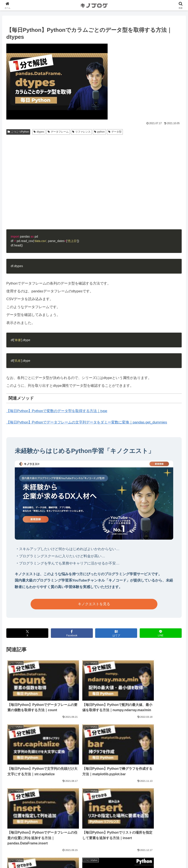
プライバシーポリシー (94, 855)
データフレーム (58, 132)
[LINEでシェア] (161, 633)
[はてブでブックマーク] (116, 633)
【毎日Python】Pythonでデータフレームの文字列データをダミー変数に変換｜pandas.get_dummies (87, 422)
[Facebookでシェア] (72, 633)
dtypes (39, 132)
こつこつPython (18, 132)
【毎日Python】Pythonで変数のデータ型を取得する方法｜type (57, 411)
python (99, 132)
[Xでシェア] (27, 633)
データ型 (115, 132)
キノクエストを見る (94, 604)
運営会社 (94, 842)
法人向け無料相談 (94, 848)
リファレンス (81, 132)
